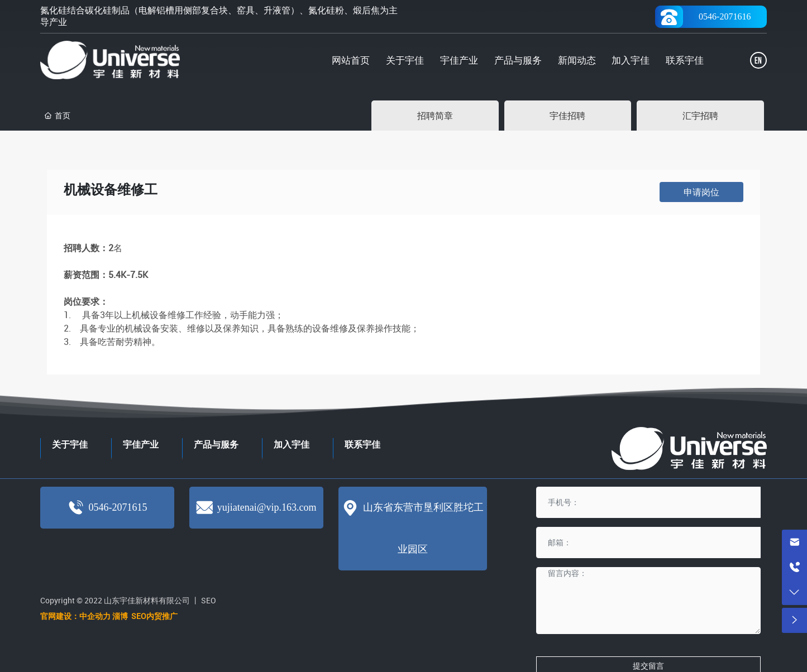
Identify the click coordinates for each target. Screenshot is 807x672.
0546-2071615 (118, 507)
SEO (209, 600)
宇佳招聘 (567, 116)
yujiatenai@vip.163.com (267, 507)
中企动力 (95, 616)
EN (758, 61)
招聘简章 (435, 116)
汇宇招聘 (700, 116)
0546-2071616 (725, 16)
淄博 (121, 616)
